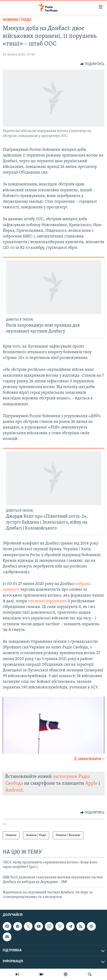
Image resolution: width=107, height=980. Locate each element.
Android (14, 790)
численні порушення (47, 601)
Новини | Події (17, 20)
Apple (91, 783)
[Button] (92, 64)
